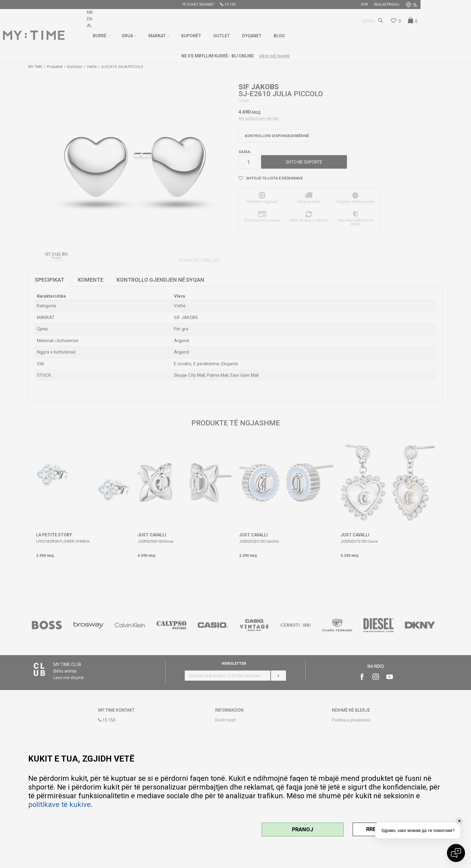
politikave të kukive (59, 805)
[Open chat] (456, 853)
